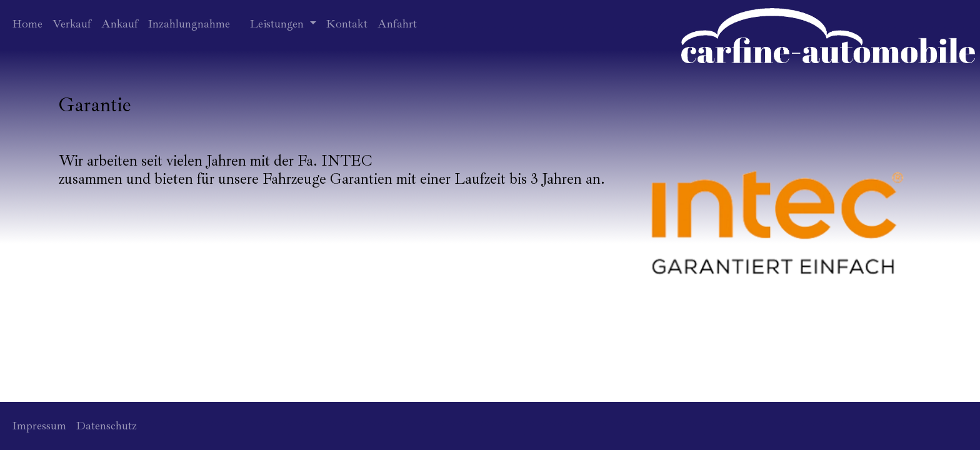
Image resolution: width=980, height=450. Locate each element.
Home (27, 24)
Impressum (39, 426)
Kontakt (347, 24)
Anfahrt (397, 24)
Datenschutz (107, 426)
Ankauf (120, 24)
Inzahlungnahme (189, 24)
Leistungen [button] (278, 24)
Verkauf (72, 24)
